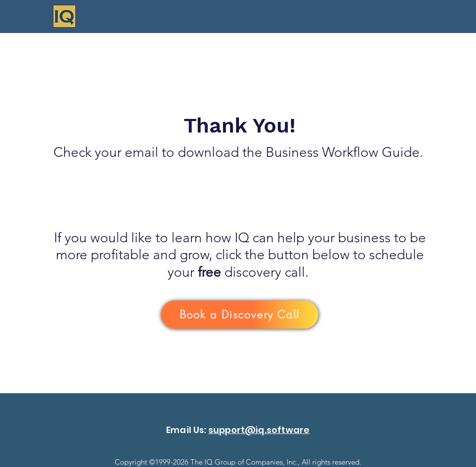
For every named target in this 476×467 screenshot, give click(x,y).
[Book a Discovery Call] (239, 315)
